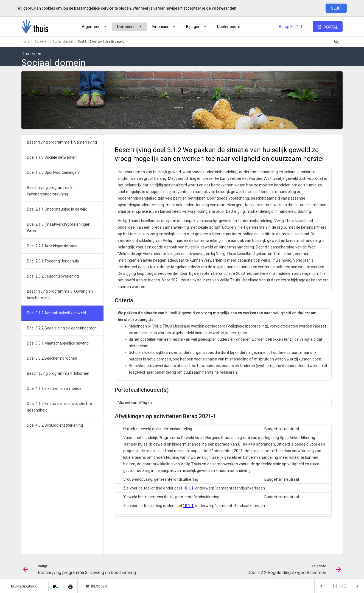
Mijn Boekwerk (24, 586)
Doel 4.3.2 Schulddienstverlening (55, 425)
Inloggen (96, 586)
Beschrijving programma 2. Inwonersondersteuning (50, 191)
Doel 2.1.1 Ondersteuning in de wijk (57, 209)
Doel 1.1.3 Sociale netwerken (52, 157)
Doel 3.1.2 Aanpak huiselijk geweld (101, 42)
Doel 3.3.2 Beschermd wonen (52, 358)
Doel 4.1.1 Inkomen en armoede (54, 388)
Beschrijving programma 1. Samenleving (62, 142)
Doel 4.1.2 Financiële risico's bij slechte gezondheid (59, 407)
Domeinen (127, 27)
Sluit (336, 8)
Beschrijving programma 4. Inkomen (58, 373)
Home (25, 42)
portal (331, 27)
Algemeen (91, 27)
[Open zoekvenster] (336, 42)
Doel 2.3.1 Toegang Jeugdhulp (53, 261)
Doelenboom (229, 27)
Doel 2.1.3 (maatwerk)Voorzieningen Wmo (59, 228)
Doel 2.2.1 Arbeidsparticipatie (52, 246)
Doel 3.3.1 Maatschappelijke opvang (58, 343)
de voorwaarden (221, 8)
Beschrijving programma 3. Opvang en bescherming (60, 295)
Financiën (161, 27)
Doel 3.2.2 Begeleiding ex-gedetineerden (62, 328)
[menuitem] (94, 27)
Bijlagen (193, 27)
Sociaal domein (63, 42)
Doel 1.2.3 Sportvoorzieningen (53, 172)
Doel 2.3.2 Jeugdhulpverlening (53, 276)
